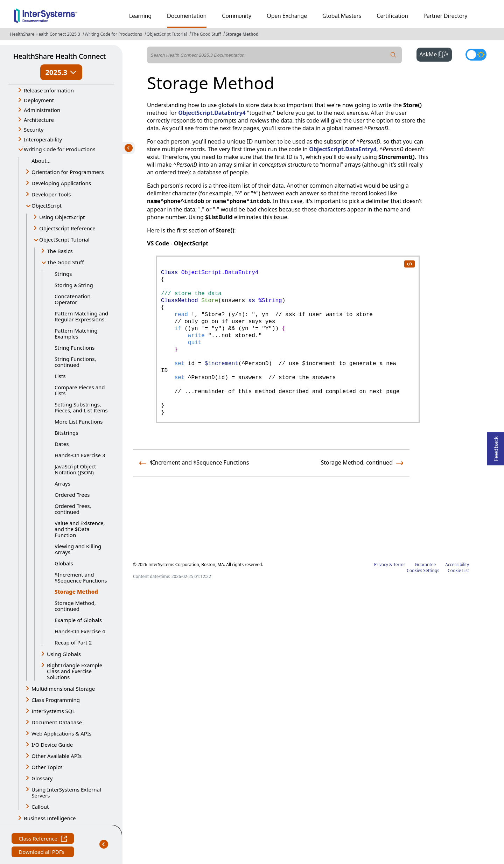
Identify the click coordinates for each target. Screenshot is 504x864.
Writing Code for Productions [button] (60, 149)
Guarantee (426, 565)
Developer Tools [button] (51, 194)
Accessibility (457, 565)
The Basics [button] (60, 251)
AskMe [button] (436, 54)
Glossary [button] (42, 778)
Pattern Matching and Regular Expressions (81, 316)
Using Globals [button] (64, 654)
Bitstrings (66, 433)
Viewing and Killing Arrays (78, 549)
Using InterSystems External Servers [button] (66, 792)
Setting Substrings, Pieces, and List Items (81, 407)
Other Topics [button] (47, 767)
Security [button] (34, 130)
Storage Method (242, 34)
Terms (400, 565)
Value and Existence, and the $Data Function (80, 529)
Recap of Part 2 (73, 642)
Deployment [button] (39, 100)
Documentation (187, 16)
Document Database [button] (57, 722)
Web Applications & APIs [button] (61, 733)
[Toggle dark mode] (476, 55)
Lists (60, 376)
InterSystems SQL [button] (53, 711)
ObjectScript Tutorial (167, 34)
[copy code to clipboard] (409, 264)
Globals (64, 563)
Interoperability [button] (43, 139)
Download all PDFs (42, 853)
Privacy (381, 565)
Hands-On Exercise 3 (80, 455)
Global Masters (342, 16)
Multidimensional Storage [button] (63, 689)
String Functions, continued (75, 362)
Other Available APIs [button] (57, 756)
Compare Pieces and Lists (80, 390)
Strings (63, 274)
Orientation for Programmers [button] (68, 172)
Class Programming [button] (56, 700)
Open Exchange (287, 16)
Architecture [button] (39, 120)
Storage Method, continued (75, 606)
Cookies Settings (423, 571)
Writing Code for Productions (113, 34)
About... (41, 161)
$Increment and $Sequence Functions (81, 577)
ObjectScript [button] (47, 205)
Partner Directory (446, 16)
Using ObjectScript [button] (62, 217)
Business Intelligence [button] (50, 818)
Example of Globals (78, 620)
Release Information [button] (49, 90)
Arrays (62, 483)
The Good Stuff (206, 34)
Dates (62, 444)
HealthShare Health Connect (59, 56)
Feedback (496, 447)
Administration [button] (42, 110)
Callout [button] (40, 807)
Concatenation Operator (73, 299)
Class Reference (43, 839)
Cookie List (458, 570)
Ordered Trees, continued (73, 509)
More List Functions (79, 421)
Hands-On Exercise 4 (80, 631)
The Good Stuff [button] (65, 262)
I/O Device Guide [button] (52, 745)
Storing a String (74, 285)
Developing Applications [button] (61, 183)
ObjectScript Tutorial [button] (64, 239)
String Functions (75, 348)
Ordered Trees (72, 495)
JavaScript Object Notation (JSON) (75, 469)
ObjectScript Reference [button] (67, 228)
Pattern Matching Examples (76, 333)
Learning (140, 16)
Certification (392, 16)
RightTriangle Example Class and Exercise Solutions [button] (75, 671)
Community (237, 16)
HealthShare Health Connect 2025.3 (45, 34)
